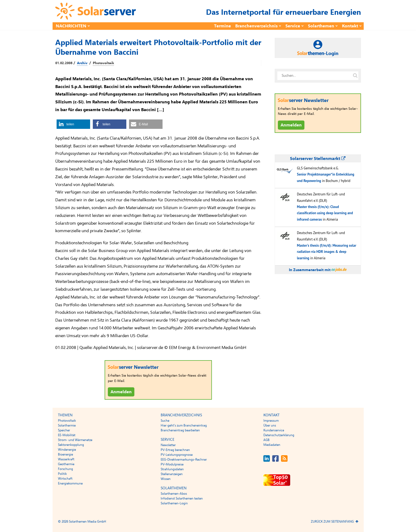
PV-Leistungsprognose (177, 455)
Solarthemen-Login (174, 503)
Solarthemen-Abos (174, 494)
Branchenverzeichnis (256, 26)
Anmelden (121, 392)
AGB (266, 440)
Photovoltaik (103, 63)
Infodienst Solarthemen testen (182, 498)
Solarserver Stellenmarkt (318, 159)
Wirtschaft (65, 479)
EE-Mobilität (67, 435)
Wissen (166, 479)
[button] (73, 124)
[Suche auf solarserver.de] (355, 76)
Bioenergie (65, 454)
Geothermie (66, 464)
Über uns (270, 425)
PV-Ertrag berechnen (175, 450)
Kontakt (350, 26)
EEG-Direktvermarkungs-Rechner (184, 460)
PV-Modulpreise (172, 464)
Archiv (82, 63)
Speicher (64, 430)
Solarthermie (67, 425)
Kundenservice (274, 430)
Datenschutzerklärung (279, 435)
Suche (165, 421)
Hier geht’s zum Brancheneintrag (184, 425)
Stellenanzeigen (172, 474)
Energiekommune (70, 483)
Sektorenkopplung (71, 445)
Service (293, 26)
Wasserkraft (66, 459)
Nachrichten (71, 26)
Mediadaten (272, 445)
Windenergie (67, 450)
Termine (222, 26)
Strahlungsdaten (172, 469)
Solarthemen (321, 26)
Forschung (65, 469)
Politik (62, 474)
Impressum (271, 421)
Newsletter (168, 445)
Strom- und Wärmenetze (75, 440)
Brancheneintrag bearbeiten (180, 430)
